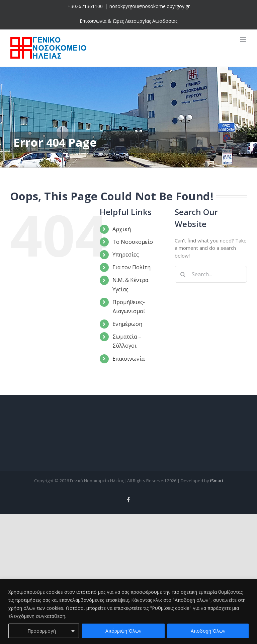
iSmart (217, 481)
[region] (128, 611)
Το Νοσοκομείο (133, 242)
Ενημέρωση (127, 324)
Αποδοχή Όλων (208, 631)
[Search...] (211, 274)
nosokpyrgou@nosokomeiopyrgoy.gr (150, 6)
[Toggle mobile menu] (243, 40)
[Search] (183, 274)
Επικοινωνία (128, 359)
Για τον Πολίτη (132, 267)
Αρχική (122, 229)
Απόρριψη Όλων (123, 631)
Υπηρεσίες (126, 255)
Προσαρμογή (42, 631)
